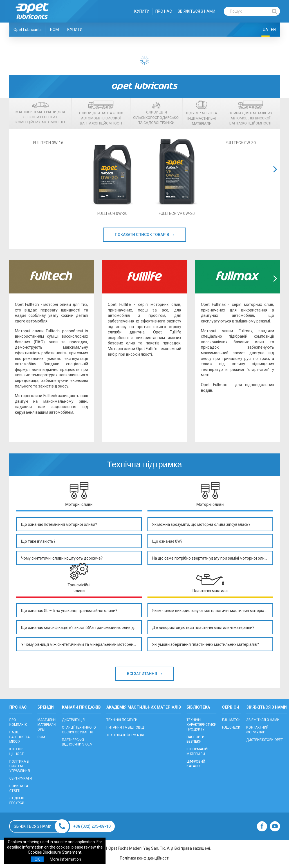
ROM (54, 30)
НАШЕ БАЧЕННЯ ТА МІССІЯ (19, 737)
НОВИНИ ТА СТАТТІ (19, 788)
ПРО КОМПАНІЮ (18, 722)
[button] (275, 176)
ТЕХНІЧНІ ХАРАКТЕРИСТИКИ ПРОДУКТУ (201, 725)
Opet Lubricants (28, 30)
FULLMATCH (231, 720)
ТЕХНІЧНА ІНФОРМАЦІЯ (125, 735)
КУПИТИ (142, 11)
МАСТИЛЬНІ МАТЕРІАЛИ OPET (47, 725)
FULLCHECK (231, 727)
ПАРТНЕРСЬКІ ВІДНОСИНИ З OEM (77, 742)
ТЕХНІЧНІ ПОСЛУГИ (122, 720)
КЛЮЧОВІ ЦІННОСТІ (17, 752)
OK (37, 859)
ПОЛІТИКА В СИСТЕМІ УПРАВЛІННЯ (20, 766)
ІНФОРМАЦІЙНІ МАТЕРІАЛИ (199, 752)
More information (65, 859)
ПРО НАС (164, 11)
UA (266, 30)
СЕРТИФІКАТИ (21, 778)
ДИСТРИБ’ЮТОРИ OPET (265, 740)
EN (273, 30)
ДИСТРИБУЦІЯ (73, 720)
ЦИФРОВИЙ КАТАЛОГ (196, 764)
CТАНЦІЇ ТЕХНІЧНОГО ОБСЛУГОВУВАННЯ (79, 730)
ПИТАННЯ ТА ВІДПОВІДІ (126, 727)
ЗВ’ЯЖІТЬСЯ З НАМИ (197, 11)
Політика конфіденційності (145, 858)
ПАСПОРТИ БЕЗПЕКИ (195, 739)
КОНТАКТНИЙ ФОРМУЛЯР (257, 730)
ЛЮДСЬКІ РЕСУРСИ (17, 801)
